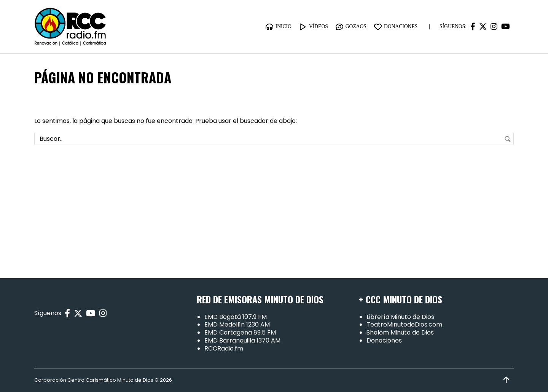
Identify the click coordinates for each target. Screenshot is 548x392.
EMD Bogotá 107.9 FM (236, 317)
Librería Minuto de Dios (400, 317)
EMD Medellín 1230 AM (237, 325)
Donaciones (384, 340)
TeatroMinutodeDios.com (404, 325)
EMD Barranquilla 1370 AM (242, 340)
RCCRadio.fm (224, 348)
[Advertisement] (274, 202)
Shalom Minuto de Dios (400, 332)
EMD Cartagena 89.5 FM (240, 332)
